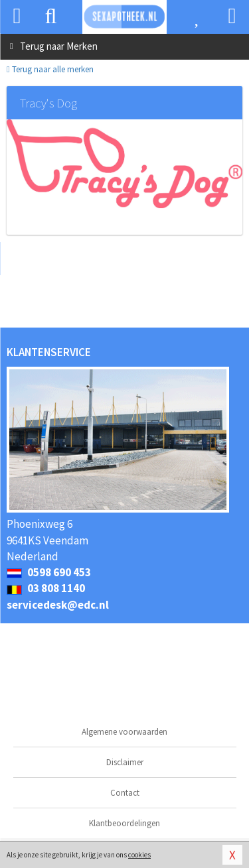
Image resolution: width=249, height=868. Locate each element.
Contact (125, 793)
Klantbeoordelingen (124, 823)
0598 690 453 (49, 572)
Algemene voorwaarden (124, 732)
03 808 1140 (46, 588)
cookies (139, 855)
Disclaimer (125, 762)
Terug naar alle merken (50, 69)
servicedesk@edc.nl (58, 605)
